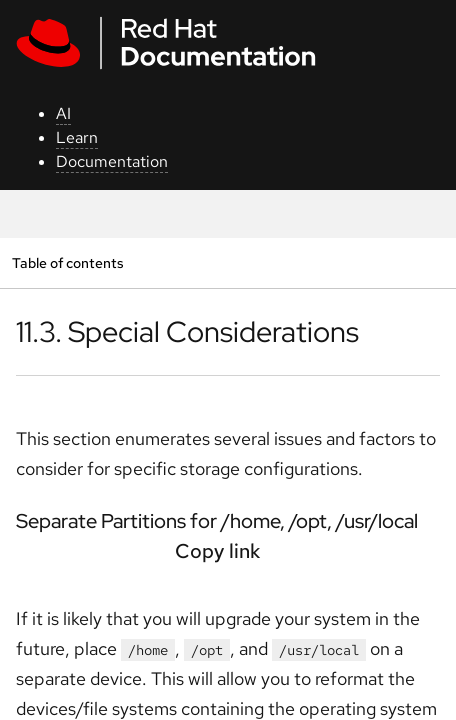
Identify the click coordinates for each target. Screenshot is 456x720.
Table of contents (67, 262)
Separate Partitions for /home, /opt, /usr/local (217, 521)
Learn (77, 137)
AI (63, 113)
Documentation (112, 161)
